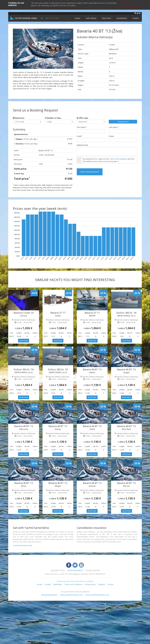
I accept (126, 3)
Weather (101, 584)
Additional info (82, 145)
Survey (39, 584)
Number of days (53, 118)
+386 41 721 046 (52, 18)
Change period (123, 122)
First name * (82, 127)
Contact (136, 18)
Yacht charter (91, 18)
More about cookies (130, 6)
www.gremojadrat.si (49, 595)
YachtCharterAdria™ (75, 570)
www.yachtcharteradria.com (71, 595)
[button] (17, 49)
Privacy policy (90, 584)
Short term (107, 18)
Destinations (122, 18)
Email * (80, 136)
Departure (19, 118)
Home (77, 18)
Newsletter (58, 584)
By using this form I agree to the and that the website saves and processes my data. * (109, 160)
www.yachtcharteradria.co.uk (97, 595)
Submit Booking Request (90, 172)
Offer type (82, 118)
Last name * (114, 127)
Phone (111, 136)
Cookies (48, 584)
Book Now (24, 341)
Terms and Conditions (118, 159)
